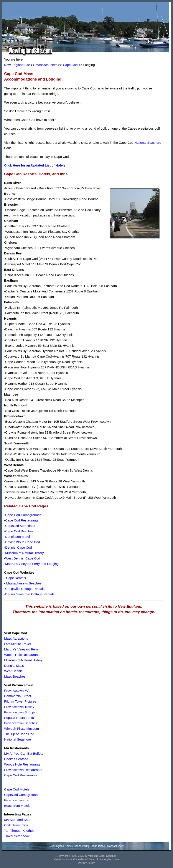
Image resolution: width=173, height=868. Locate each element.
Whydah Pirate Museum (21, 729)
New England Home (60, 846)
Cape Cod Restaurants (22, 520)
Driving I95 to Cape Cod (23, 542)
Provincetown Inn (17, 800)
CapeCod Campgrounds (22, 795)
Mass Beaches (15, 676)
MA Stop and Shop (18, 820)
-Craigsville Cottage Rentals (24, 589)
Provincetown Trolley (19, 707)
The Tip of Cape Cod (19, 734)
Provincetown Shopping (21, 712)
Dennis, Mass (14, 666)
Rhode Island (97, 846)
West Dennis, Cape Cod (23, 558)
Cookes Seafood (16, 759)
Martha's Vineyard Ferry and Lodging (32, 564)
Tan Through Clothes (19, 831)
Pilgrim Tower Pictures (20, 701)
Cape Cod (70, 65)
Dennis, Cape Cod (19, 547)
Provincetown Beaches (21, 723)
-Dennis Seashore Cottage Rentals (29, 594)
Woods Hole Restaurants (22, 655)
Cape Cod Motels (17, 789)
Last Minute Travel (17, 644)
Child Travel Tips (16, 825)
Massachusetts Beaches (24, 583)
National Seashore (148, 143)
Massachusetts (46, 65)
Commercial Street (18, 696)
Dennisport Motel (17, 537)
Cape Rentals (16, 578)
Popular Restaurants (19, 718)
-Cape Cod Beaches (19, 531)
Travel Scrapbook (17, 836)
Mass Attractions (16, 638)
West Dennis (13, 671)
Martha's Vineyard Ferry (21, 649)
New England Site (17, 65)
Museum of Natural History (25, 553)
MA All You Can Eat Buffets (24, 753)
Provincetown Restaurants (23, 770)
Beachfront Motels (17, 806)
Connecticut (81, 846)
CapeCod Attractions (20, 526)
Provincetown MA (17, 691)
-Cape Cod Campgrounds (23, 515)
